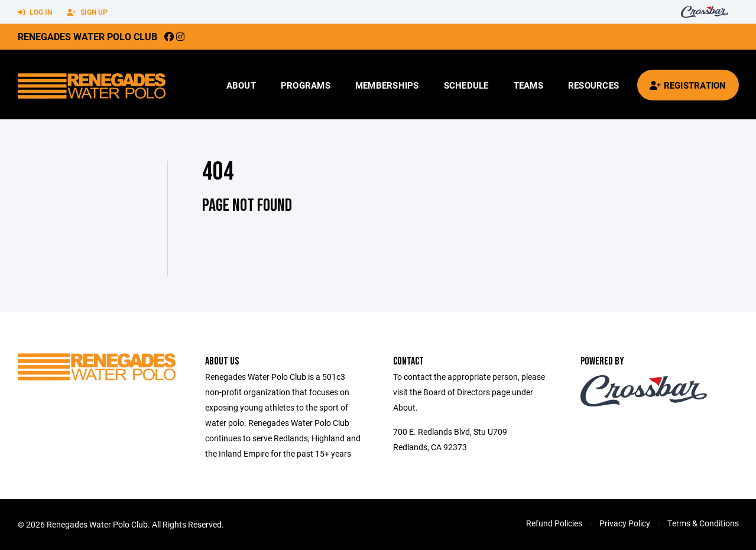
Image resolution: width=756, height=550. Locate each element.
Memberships (387, 85)
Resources (593, 85)
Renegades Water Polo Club (87, 36)
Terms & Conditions (703, 523)
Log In (35, 12)
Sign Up (87, 12)
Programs (306, 85)
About (241, 85)
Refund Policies (554, 523)
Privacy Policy (625, 523)
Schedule (466, 85)
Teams (528, 85)
